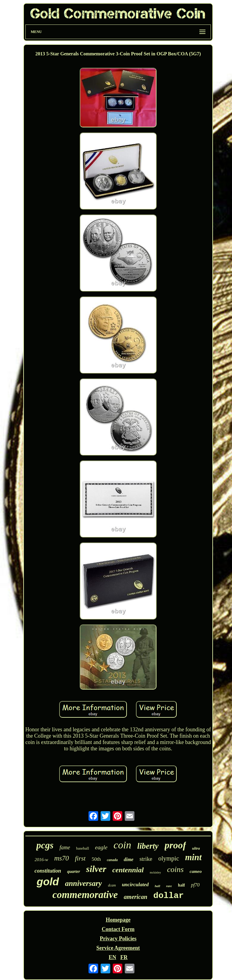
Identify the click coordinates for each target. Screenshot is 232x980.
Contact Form (118, 929)
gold (48, 882)
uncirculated (135, 885)
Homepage (118, 920)
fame (65, 847)
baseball (83, 848)
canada (112, 860)
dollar (169, 896)
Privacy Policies (118, 939)
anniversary (83, 883)
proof (175, 845)
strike (146, 859)
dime (129, 859)
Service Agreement (118, 948)
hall (157, 886)
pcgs (45, 845)
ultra (196, 848)
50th (96, 859)
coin (122, 845)
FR (124, 957)
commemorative (85, 895)
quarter (74, 872)
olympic (169, 858)
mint (193, 857)
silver (96, 869)
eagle (101, 847)
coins (175, 869)
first (80, 858)
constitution (48, 871)
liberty (148, 846)
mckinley (155, 872)
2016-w (41, 860)
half (181, 885)
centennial (128, 870)
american (136, 897)
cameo (196, 871)
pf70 (195, 885)
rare (169, 886)
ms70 (61, 858)
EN (113, 957)
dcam (112, 885)
